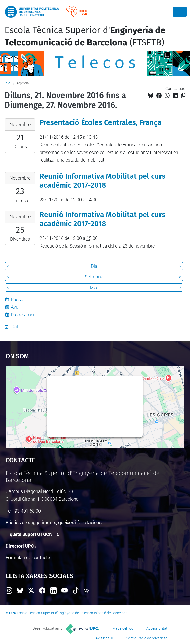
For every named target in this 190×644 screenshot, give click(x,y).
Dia (94, 266)
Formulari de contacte (28, 558)
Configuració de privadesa (147, 638)
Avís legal (103, 638)
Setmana (94, 277)
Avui (15, 307)
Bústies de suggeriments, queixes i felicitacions (54, 522)
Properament (24, 315)
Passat (18, 300)
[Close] (180, 12)
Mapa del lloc (123, 628)
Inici (8, 83)
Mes (94, 287)
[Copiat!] (183, 96)
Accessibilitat (157, 628)
